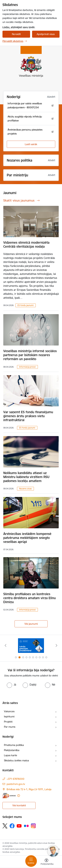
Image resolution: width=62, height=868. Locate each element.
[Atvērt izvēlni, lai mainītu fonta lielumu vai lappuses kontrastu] (46, 862)
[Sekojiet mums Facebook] (12, 826)
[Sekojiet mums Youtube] (19, 826)
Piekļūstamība (12, 750)
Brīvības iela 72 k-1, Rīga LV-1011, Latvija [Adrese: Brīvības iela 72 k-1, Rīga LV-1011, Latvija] (29, 789)
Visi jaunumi (31, 624)
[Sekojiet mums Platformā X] (5, 826)
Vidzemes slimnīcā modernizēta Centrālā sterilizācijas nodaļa (26, 244)
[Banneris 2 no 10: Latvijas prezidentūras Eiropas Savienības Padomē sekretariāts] (31, 645)
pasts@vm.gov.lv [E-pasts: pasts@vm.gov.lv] (16, 784)
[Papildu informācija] (19, 796)
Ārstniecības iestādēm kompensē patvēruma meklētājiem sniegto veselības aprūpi (27, 538)
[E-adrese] (9, 796)
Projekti (8, 722)
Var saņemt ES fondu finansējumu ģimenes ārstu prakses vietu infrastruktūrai (28, 416)
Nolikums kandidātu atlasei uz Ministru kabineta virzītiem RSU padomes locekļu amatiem (26, 477)
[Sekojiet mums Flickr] (26, 826)
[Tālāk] (57, 645)
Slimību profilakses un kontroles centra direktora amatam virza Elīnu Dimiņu (30, 598)
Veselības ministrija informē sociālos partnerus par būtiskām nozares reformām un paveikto (30, 355)
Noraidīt (16, 34)
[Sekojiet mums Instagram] (33, 826)
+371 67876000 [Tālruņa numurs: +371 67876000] (15, 779)
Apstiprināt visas (46, 34)
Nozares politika (20, 160)
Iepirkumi (9, 716)
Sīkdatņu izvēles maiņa (16, 760)
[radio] (11, 685)
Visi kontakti (19, 805)
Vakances (9, 711)
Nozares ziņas (25, 489)
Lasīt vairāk (31, 144)
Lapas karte (10, 755)
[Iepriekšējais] (5, 645)
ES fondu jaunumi (26, 305)
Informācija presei (27, 367)
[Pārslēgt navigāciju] (31, 861)
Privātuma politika (14, 745)
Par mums (10, 727)
